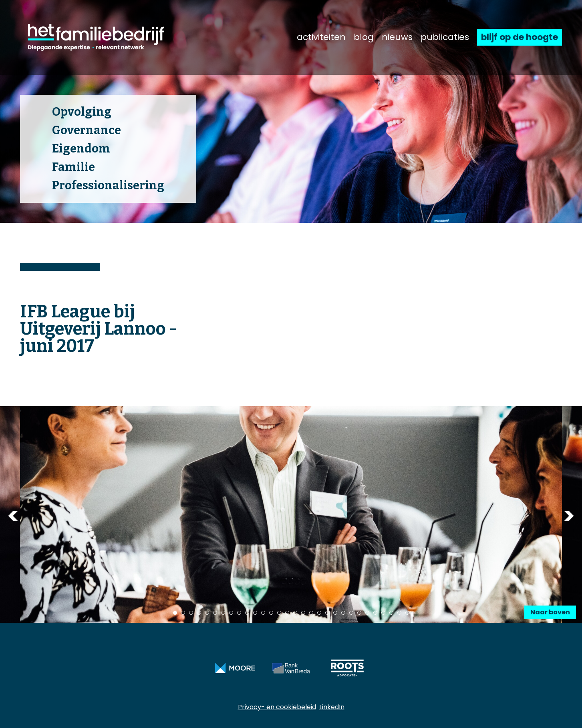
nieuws (397, 37)
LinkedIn (332, 707)
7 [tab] (223, 613)
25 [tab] (367, 613)
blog (364, 37)
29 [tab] (399, 613)
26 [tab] (375, 613)
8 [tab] (231, 613)
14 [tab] (279, 613)
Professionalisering (108, 186)
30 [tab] (407, 613)
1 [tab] (175, 613)
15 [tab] (287, 613)
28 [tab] (391, 613)
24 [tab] (359, 613)
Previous (13, 516)
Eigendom (81, 149)
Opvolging (82, 112)
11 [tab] (255, 613)
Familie (74, 167)
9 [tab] (239, 613)
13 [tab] (271, 613)
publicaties (445, 37)
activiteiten (321, 37)
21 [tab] (335, 613)
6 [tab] (215, 613)
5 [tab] (207, 613)
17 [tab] (303, 613)
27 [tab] (383, 613)
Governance (87, 130)
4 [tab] (199, 613)
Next (569, 516)
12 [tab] (263, 613)
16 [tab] (295, 613)
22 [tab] (343, 613)
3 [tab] (191, 613)
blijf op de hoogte (520, 37)
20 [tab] (327, 613)
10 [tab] (247, 613)
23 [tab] (351, 613)
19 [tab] (319, 613)
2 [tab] (183, 613)
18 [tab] (311, 613)
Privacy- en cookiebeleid (277, 707)
